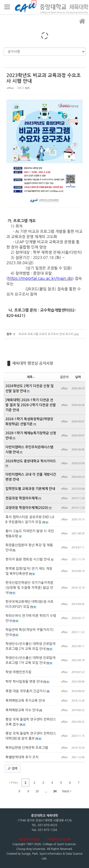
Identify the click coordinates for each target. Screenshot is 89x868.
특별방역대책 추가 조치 (22, 757)
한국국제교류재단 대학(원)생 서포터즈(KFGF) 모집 (29, 604)
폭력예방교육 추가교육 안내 (25, 701)
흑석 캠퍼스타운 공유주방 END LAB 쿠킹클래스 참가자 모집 (30, 519)
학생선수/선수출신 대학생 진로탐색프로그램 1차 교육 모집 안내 (30, 660)
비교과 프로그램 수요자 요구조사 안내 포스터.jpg (49, 334)
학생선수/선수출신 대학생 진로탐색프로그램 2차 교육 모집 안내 (30, 646)
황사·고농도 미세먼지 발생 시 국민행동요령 (30, 534)
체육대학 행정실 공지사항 (33, 363)
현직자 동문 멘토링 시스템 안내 (28, 559)
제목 (31, 377)
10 (37, 791)
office (10, 88)
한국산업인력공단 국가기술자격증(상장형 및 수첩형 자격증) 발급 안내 (29, 588)
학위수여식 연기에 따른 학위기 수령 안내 (31, 618)
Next (67, 791)
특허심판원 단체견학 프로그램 (27, 748)
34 (55, 791)
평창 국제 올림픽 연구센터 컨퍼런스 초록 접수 (31, 722)
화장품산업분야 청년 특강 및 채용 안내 (29, 548)
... (46, 791)
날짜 (78, 377)
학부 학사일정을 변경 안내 (24, 682)
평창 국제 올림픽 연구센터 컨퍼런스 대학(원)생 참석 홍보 (31, 736)
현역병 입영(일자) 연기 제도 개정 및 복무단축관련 (29, 571)
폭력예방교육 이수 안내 (22, 710)
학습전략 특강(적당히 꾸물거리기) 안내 (29, 632)
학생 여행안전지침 (18, 672)
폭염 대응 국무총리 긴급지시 (26, 691)
